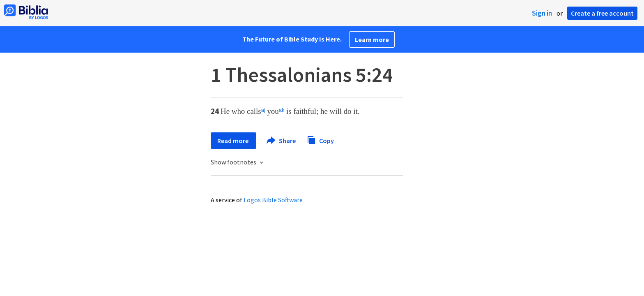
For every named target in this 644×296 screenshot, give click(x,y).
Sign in (542, 13)
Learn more (372, 39)
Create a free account (602, 13)
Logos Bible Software (273, 200)
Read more (233, 141)
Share (282, 141)
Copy (320, 140)
